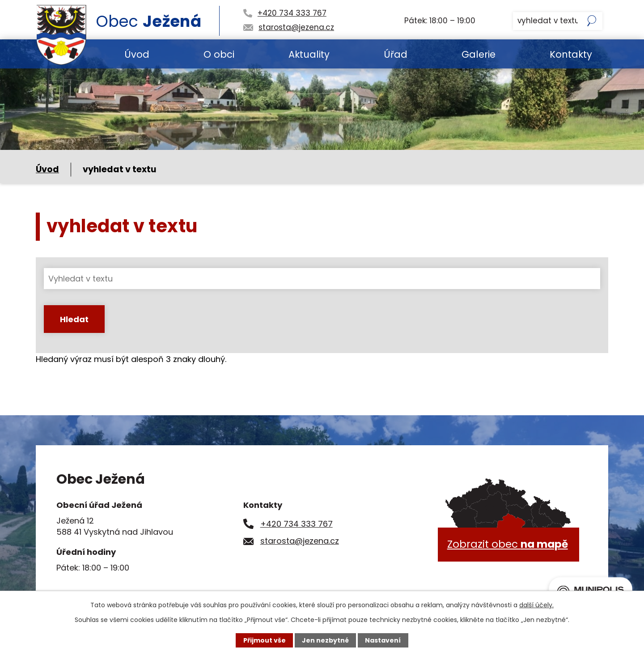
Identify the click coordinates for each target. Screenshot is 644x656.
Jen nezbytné (325, 640)
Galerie (479, 54)
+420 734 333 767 (297, 524)
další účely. (536, 605)
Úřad (396, 54)
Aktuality (309, 54)
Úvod (137, 54)
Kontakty (571, 54)
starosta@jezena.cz (300, 541)
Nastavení (383, 640)
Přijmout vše (265, 640)
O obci (219, 54)
